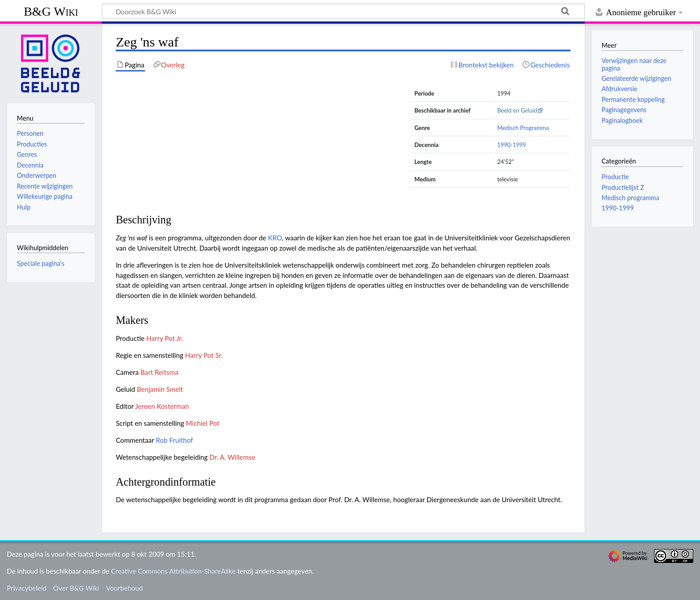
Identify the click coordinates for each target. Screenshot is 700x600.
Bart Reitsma (159, 372)
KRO (275, 238)
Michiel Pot (202, 423)
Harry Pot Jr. (165, 338)
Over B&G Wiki (76, 588)
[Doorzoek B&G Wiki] (343, 11)
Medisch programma (630, 198)
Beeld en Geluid (517, 110)
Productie (615, 177)
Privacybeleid (27, 588)
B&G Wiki (51, 11)
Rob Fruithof (174, 440)
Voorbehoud (124, 588)
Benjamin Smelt (160, 389)
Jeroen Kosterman (162, 406)
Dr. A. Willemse (232, 457)
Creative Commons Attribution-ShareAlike (173, 571)
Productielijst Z (623, 187)
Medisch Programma (523, 128)
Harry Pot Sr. (204, 355)
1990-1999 (512, 145)
